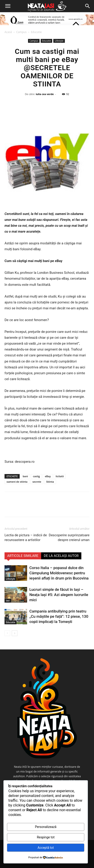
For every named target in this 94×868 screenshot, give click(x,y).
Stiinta (50, 482)
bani (25, 476)
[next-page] (15, 633)
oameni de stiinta (17, 482)
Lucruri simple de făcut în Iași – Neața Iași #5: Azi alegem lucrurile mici (59, 595)
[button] (8, 6)
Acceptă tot (46, 848)
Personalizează (46, 827)
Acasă (8, 32)
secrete (37, 482)
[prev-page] (7, 633)
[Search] (88, 6)
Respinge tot (46, 837)
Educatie (36, 32)
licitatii (60, 476)
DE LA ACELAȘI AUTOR (61, 556)
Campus (21, 32)
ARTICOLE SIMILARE (23, 556)
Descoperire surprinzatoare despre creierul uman (69, 538)
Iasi (8, 601)
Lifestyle (59, 41)
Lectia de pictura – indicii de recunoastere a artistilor (26, 538)
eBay (48, 476)
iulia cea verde (45, 94)
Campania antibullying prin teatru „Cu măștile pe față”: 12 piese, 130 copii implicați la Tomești (59, 616)
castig (36, 476)
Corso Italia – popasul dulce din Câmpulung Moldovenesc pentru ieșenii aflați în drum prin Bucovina (59, 573)
